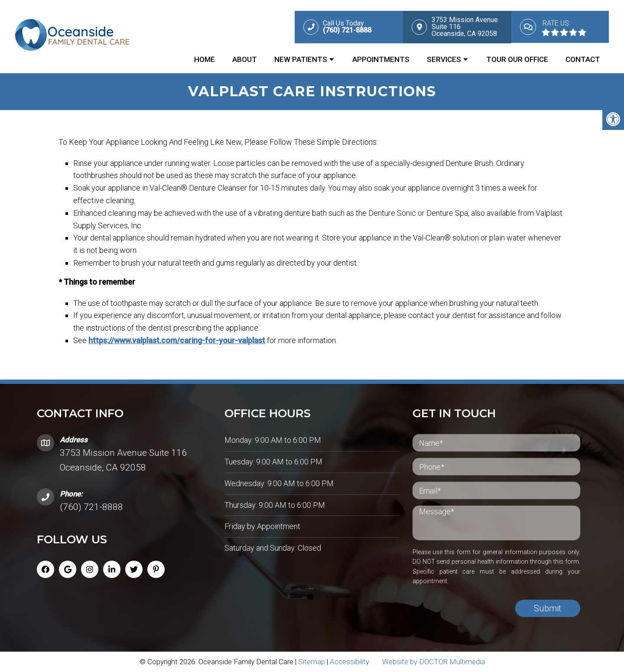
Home (205, 59)
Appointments (381, 59)
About (245, 59)
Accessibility (349, 662)
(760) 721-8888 (91, 507)
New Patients (301, 59)
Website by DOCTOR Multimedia (434, 662)
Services (444, 59)
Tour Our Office (517, 59)
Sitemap (312, 662)
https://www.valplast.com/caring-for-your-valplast (194, 340)
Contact (583, 59)
